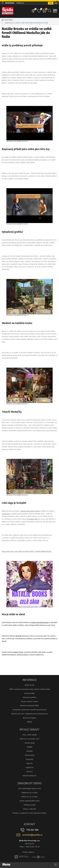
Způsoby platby (29, 693)
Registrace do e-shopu (30, 793)
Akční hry (29, 763)
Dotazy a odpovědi (29, 809)
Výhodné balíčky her (30, 776)
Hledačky (29, 751)
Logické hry (30, 767)
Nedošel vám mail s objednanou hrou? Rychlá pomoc (30, 714)
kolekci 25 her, (18, 652)
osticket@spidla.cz (32, 835)
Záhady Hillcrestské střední (30, 511)
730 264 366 (32, 830)
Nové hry (30, 772)
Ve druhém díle (32, 519)
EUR (56, 3)
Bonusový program (29, 718)
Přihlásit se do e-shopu (29, 797)
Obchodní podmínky (29, 697)
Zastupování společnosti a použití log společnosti (29, 710)
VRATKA (30, 722)
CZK (51, 3)
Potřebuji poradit (30, 805)
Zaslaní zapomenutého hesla (29, 801)
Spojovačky (29, 759)
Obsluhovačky (30, 755)
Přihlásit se (20, 3)
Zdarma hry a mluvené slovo (30, 739)
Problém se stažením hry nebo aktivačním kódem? (29, 813)
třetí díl (19, 636)
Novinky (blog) (30, 743)
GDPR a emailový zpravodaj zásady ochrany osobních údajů (30, 689)
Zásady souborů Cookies (29, 701)
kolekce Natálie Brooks (40, 622)
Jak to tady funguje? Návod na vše (30, 789)
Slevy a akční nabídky (30, 735)
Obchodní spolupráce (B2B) (29, 706)
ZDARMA (29, 747)
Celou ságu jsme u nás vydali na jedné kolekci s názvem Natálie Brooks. (27, 551)
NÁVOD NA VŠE (30, 685)
